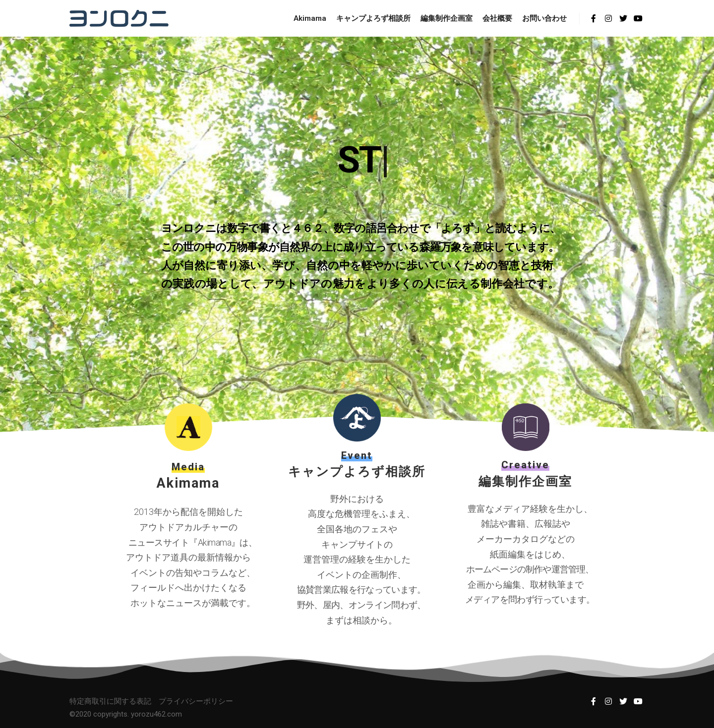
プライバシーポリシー (196, 701)
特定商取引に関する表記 (110, 701)
